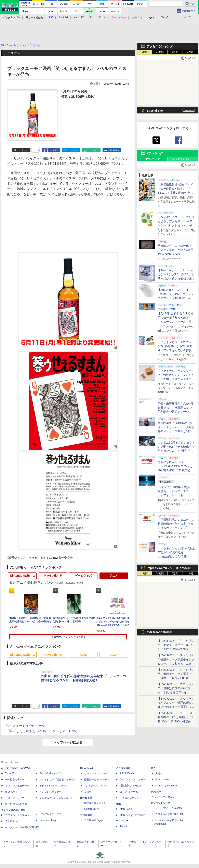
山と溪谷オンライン (95, 803)
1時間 (145, 52)
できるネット (12, 821)
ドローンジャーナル (16, 798)
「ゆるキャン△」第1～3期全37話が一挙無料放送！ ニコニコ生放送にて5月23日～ (176, 552)
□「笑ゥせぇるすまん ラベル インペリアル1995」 (42, 731)
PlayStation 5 (53, 576)
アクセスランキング (160, 46)
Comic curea (162, 780)
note (94, 150)
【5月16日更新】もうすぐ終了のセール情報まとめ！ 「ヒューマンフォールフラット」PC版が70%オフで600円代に (176, 322)
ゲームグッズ (83, 576)
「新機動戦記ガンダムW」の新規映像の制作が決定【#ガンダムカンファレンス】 (176, 524)
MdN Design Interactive (132, 815)
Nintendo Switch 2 (22, 576)
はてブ (74, 150)
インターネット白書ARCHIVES (22, 827)
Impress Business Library (53, 786)
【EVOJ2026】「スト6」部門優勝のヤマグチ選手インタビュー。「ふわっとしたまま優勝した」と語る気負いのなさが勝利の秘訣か (176, 663)
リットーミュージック (96, 773)
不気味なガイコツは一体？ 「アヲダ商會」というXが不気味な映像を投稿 (176, 250)
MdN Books (126, 809)
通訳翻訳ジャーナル (131, 786)
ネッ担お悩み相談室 (16, 804)
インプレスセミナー (51, 792)
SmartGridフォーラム (51, 773)
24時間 (160, 52)
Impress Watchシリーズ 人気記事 (169, 568)
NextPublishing (48, 820)
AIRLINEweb (127, 773)
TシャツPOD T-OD (95, 786)
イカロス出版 (123, 768)
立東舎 (88, 792)
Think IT (9, 773)
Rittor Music (87, 768)
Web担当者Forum (15, 780)
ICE (153, 768)
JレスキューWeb (129, 792)
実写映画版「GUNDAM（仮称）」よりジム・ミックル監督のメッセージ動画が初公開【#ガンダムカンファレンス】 (176, 431)
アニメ (114, 576)
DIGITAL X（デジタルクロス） (56, 798)
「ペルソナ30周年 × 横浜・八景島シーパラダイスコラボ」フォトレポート (175, 491)
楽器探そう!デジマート (97, 780)
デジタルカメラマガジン (18, 815)
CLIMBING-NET (93, 809)
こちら (118, 194)
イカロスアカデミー (131, 798)
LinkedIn (115, 150)
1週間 (175, 52)
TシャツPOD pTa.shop (169, 808)
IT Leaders (11, 792)
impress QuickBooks (166, 786)
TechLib (124, 826)
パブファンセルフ (165, 797)
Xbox (83, 655)
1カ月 (190, 52)
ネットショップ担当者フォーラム (58, 780)
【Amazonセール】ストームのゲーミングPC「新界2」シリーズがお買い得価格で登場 (176, 274)
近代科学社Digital (94, 820)
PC (91, 17)
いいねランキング (183, 159)
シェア (54, 150)
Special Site (155, 111)
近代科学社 (86, 815)
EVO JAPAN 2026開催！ (160, 632)
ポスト (24, 150)
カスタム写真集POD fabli (170, 814)
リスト (36, 150)
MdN (118, 804)
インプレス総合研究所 (17, 786)
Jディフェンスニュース (133, 780)
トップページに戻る (68, 742)
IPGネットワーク (161, 803)
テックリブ (122, 821)
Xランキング (155, 153)
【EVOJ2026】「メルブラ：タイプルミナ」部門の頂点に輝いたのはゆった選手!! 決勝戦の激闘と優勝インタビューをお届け (176, 707)
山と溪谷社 (86, 798)
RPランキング (152, 159)
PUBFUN (156, 792)
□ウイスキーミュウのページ (25, 726)
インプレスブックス (51, 814)
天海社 (159, 773)
